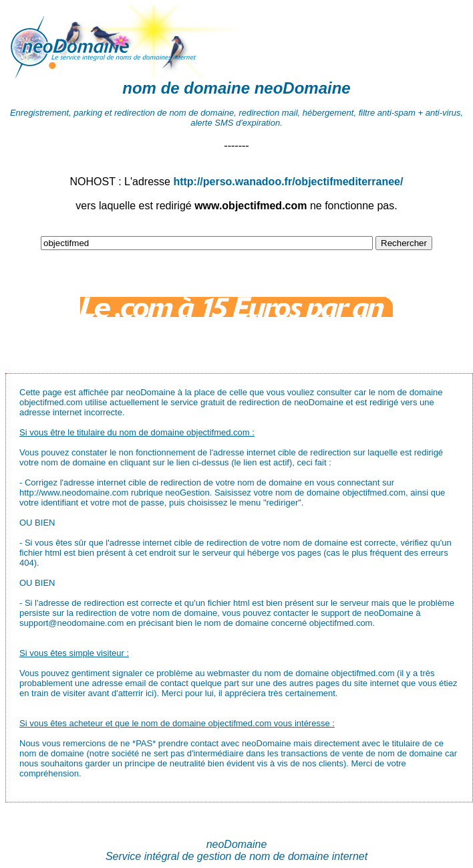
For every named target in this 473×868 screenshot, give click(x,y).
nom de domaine (186, 88)
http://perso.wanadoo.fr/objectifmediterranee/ (288, 182)
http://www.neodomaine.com (74, 493)
